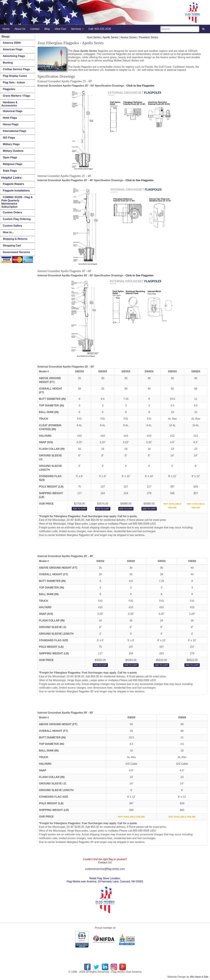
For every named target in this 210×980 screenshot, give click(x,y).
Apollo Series (111, 37)
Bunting (8, 63)
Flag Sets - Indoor (14, 82)
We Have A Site (199, 977)
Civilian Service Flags (16, 69)
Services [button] (77, 29)
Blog (47, 29)
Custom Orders (12, 212)
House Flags (11, 124)
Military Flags (11, 144)
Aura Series (94, 37)
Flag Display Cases (15, 76)
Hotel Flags (10, 118)
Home (6, 29)
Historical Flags (13, 111)
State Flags (10, 171)
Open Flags (10, 157)
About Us (20, 29)
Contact (35, 29)
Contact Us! (105, 862)
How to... (8, 232)
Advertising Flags (14, 56)
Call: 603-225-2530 (100, 29)
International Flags (15, 131)
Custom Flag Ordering (17, 219)
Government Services (16, 252)
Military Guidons (13, 151)
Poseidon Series (148, 37)
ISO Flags (9, 138)
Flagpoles (9, 89)
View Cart (60, 29)
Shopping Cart (12, 245)
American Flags (13, 49)
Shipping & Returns (15, 239)
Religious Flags (13, 164)
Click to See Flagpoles (140, 86)
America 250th (12, 43)
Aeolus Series (128, 37)
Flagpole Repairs (13, 184)
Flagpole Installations (16, 191)
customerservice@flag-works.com (105, 869)
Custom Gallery (13, 226)
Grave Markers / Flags (17, 96)
